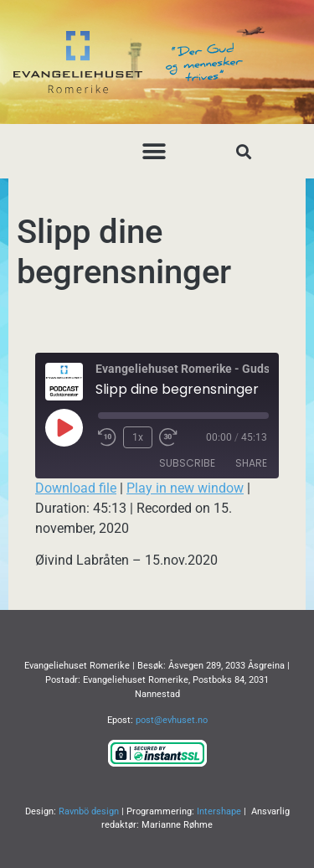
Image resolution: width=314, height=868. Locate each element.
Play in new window (185, 488)
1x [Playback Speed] (138, 437)
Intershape (219, 811)
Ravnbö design (89, 811)
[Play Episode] (64, 427)
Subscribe (187, 463)
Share (251, 463)
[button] (154, 151)
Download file (76, 488)
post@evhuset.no (172, 720)
